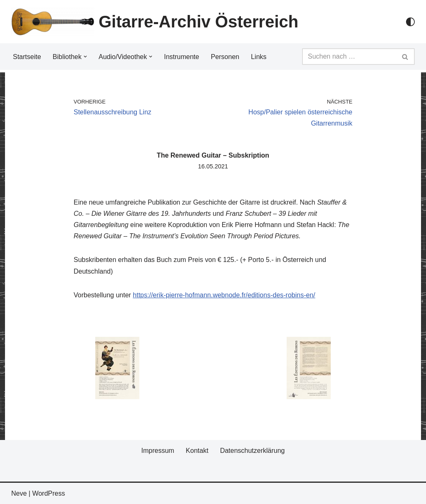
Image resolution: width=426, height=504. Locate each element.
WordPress (48, 493)
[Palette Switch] (410, 22)
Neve (19, 493)
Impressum (157, 451)
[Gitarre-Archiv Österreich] (155, 22)
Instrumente (181, 57)
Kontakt (197, 451)
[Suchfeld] (349, 57)
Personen (225, 57)
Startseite (27, 57)
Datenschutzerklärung (253, 451)
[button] (85, 57)
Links (259, 57)
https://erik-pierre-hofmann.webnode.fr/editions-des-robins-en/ (224, 295)
